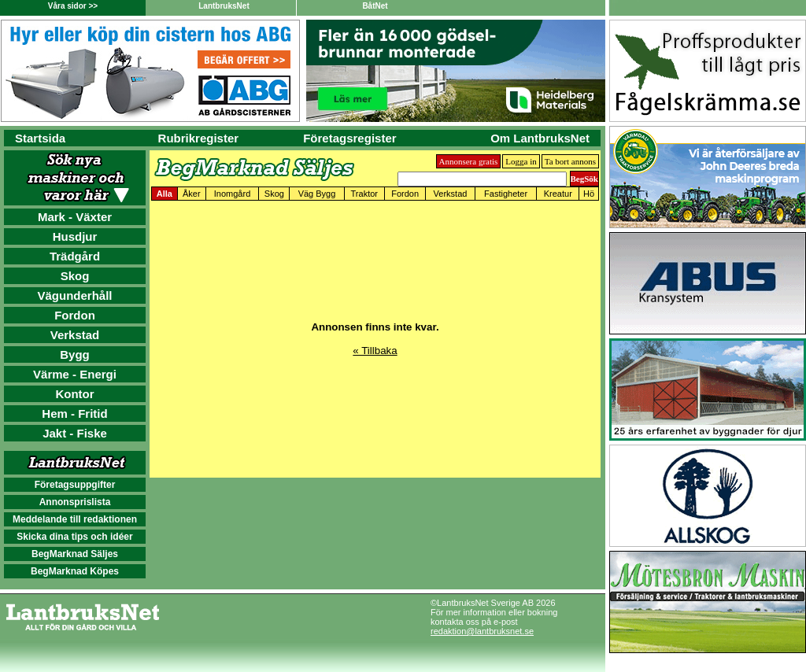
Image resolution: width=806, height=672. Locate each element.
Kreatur (558, 194)
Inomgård (232, 194)
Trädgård (75, 256)
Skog (75, 276)
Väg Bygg (317, 194)
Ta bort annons (570, 161)
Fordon (75, 315)
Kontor (74, 394)
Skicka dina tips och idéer (74, 537)
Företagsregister (349, 138)
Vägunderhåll (74, 295)
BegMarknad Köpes (75, 571)
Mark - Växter (75, 217)
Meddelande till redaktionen (75, 519)
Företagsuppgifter (75, 485)
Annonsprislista (75, 502)
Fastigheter (506, 194)
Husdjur (75, 236)
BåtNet (375, 6)
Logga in (521, 161)
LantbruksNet (224, 6)
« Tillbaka (375, 351)
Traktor (364, 194)
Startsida (40, 138)
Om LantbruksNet (540, 138)
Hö (589, 194)
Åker (192, 194)
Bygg (75, 354)
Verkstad (75, 335)
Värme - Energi (75, 374)
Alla (165, 194)
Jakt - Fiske (75, 433)
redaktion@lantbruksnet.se (482, 631)
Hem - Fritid (74, 414)
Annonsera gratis (469, 161)
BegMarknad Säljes (75, 554)
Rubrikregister (199, 138)
